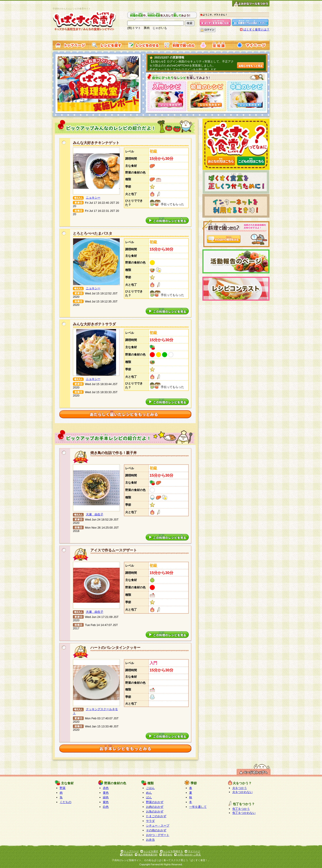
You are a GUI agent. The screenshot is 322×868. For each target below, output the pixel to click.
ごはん (150, 788)
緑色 (106, 797)
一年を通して (198, 807)
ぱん (149, 797)
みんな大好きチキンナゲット (96, 143)
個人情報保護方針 (148, 855)
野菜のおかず (155, 802)
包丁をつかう (241, 809)
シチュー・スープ (158, 826)
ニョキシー (93, 198)
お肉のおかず (155, 807)
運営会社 (167, 855)
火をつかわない (243, 792)
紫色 (106, 802)
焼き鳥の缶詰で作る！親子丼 (114, 453)
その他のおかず (156, 830)
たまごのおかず (156, 816)
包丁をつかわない (244, 813)
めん (149, 793)
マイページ (194, 851)
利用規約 (128, 855)
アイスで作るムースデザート (114, 550)
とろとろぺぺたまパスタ (93, 233)
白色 (106, 807)
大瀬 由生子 (95, 514)
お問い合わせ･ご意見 (189, 855)
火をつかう (240, 788)
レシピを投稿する (173, 851)
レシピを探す (151, 851)
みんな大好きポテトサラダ (94, 324)
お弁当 (150, 840)
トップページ (131, 851)
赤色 (106, 788)
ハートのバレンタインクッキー (115, 648)
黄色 (106, 793)
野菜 (63, 788)
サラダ (150, 821)
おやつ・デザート (158, 835)
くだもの (66, 802)
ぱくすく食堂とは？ (256, 29)
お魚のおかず (155, 811)
